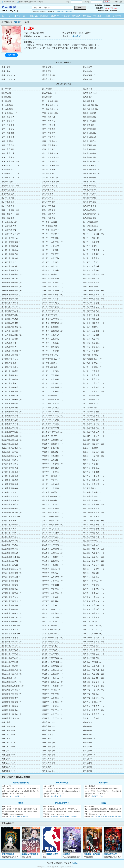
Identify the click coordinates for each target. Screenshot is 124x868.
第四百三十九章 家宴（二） (94, 674)
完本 (25, 16)
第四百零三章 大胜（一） (93, 626)
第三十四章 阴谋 (8, 133)
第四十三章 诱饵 (8, 145)
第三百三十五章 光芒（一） (12, 537)
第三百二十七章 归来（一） (53, 525)
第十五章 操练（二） (91, 105)
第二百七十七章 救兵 (10, 460)
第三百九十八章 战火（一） (12, 622)
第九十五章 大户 (49, 214)
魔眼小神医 (103, 783)
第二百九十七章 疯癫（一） (94, 484)
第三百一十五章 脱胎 (50, 509)
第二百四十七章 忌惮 (10, 420)
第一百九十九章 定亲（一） (12, 355)
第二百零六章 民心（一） (52, 363)
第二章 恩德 (47, 89)
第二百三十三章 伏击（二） (53, 400)
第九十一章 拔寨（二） (11, 210)
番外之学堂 (87, 735)
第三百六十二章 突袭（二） (12, 573)
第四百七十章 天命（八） (12, 718)
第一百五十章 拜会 (90, 287)
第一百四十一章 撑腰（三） (94, 274)
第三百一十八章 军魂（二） (53, 513)
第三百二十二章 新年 (91, 517)
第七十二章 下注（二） (92, 182)
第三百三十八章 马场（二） (12, 541)
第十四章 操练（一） (50, 105)
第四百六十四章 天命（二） (12, 710)
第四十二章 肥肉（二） (92, 141)
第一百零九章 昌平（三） (12, 234)
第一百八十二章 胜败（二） (53, 331)
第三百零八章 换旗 (50, 500)
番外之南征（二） (90, 726)
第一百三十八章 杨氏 (91, 270)
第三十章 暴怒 (89, 125)
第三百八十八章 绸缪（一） (94, 605)
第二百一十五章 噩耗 (50, 375)
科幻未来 (97, 16)
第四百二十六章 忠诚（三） (53, 658)
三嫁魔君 (67, 854)
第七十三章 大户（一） (11, 186)
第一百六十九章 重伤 (10, 315)
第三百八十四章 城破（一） (53, 601)
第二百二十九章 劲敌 (10, 396)
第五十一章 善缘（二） (92, 153)
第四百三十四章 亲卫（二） (12, 670)
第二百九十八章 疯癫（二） (12, 488)
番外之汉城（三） (90, 75)
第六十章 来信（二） (91, 166)
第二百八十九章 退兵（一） (12, 476)
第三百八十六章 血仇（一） (12, 605)
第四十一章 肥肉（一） (51, 141)
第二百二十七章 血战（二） (53, 392)
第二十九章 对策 (49, 125)
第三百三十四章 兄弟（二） (94, 533)
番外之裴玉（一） (90, 67)
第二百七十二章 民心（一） (53, 452)
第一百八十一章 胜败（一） (12, 331)
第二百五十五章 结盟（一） (94, 428)
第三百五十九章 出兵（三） (12, 569)
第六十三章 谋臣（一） (92, 170)
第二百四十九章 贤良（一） (94, 420)
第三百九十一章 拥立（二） (94, 609)
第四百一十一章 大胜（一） (53, 638)
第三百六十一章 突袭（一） (94, 569)
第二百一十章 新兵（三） (93, 367)
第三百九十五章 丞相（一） (12, 617)
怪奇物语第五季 (110, 854)
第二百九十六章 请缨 (50, 484)
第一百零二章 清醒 (90, 222)
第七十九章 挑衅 (8, 194)
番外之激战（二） (90, 743)
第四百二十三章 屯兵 (50, 654)
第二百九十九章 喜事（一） (53, 488)
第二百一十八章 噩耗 (50, 379)
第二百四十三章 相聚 (91, 412)
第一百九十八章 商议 (91, 351)
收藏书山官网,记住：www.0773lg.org (31, 2)
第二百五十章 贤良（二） (12, 424)
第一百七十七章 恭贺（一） (94, 323)
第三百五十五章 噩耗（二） (94, 561)
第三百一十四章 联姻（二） (12, 509)
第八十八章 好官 (8, 206)
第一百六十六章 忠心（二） (12, 311)
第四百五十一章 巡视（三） (94, 690)
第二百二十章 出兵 (9, 383)
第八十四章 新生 (89, 198)
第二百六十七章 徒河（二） (94, 444)
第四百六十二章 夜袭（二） (53, 706)
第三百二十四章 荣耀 (50, 521)
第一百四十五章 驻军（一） (12, 283)
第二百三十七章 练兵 (91, 404)
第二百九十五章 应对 (10, 484)
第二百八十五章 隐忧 (91, 468)
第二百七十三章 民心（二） (94, 452)
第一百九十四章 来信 (50, 347)
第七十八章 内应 (89, 190)
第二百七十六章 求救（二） (94, 456)
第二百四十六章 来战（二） (94, 416)
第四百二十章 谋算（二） (52, 650)
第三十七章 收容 (8, 137)
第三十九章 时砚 (89, 137)
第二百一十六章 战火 (91, 375)
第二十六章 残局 (49, 121)
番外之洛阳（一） (49, 722)
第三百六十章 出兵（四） (52, 569)
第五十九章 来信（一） (51, 166)
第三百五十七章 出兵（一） (53, 565)
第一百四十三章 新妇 (50, 279)
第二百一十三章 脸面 (91, 371)
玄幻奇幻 (117, 16)
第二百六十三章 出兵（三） (53, 440)
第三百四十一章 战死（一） (12, 545)
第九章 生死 (88, 97)
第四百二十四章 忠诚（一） (94, 654)
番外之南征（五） (90, 730)
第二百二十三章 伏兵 (10, 387)
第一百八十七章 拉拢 (10, 339)
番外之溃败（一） (49, 751)
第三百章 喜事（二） (91, 488)
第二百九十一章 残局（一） (94, 476)
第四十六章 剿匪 (8, 149)
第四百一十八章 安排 (91, 646)
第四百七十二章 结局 (91, 718)
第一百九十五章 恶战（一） (94, 347)
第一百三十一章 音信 (50, 262)
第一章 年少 (6, 89)
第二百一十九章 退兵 (91, 379)
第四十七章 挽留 (49, 149)
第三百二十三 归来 (9, 521)
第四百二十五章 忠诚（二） (12, 658)
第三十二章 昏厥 (49, 129)
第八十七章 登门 (89, 202)
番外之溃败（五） (90, 755)
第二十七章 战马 (89, 121)
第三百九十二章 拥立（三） (12, 613)
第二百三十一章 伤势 (91, 396)
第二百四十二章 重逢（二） (53, 412)
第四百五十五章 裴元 (10, 698)
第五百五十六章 (97, 796)
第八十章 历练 (48, 194)
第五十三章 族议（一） (51, 157)
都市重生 (87, 16)
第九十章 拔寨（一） (91, 206)
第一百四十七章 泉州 (91, 283)
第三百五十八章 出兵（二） (94, 565)
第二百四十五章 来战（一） (53, 416)
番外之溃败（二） (90, 751)
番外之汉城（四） (49, 75)
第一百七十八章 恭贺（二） (12, 327)
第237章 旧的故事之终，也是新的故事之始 (106, 817)
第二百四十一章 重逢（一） (12, 412)
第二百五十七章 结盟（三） (53, 432)
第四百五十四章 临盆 (91, 694)
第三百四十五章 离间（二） (53, 549)
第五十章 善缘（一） (50, 153)
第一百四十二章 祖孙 (10, 279)
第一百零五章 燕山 (90, 226)
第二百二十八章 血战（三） (94, 392)
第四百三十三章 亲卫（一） (94, 666)
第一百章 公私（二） (10, 222)
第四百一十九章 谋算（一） (12, 650)
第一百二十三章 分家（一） (94, 250)
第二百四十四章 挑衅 (10, 416)
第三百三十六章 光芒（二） (53, 537)
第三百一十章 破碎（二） (12, 504)
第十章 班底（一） (9, 101)
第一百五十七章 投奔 (10, 299)
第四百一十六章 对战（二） (12, 646)
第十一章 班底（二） (50, 101)
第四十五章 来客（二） (92, 145)
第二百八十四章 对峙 (50, 468)
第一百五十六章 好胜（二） (94, 295)
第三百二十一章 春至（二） (53, 517)
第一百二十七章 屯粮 (10, 258)
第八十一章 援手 (89, 194)
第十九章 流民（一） (10, 113)
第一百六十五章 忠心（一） (94, 307)
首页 (3, 16)
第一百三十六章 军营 (10, 270)
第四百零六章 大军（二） (93, 630)
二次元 (107, 16)
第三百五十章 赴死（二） (12, 557)
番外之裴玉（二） (49, 67)
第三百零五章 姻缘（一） (52, 496)
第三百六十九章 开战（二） (53, 581)
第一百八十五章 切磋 (50, 335)
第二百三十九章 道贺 (50, 408)
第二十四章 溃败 (89, 117)
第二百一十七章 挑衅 (10, 379)
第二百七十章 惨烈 (90, 448)
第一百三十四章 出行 (50, 266)
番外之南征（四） (49, 730)
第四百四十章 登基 (9, 678)
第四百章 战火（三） (91, 622)
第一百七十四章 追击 (91, 319)
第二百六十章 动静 (50, 436)
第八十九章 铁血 (49, 206)
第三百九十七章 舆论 (91, 617)
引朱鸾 (103, 803)
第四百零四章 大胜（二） (12, 630)
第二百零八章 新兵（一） (12, 367)
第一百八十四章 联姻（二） (12, 335)
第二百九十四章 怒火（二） (94, 480)
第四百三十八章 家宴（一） (53, 674)
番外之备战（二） (9, 743)
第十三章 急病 (7, 105)
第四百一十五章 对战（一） (94, 642)
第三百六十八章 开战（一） (12, 581)
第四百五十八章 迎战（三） (12, 702)
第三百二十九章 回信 (50, 529)
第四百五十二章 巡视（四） (12, 694)
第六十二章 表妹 (49, 170)
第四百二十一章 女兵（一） (94, 650)
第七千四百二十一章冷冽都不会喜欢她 (64, 817)
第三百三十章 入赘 (9, 529)
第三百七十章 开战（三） (93, 581)
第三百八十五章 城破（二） (94, 601)
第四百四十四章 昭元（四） (53, 682)
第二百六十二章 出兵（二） (12, 440)
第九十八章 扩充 (49, 218)
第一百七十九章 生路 (50, 327)
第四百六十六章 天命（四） (94, 710)
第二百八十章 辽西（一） (12, 464)
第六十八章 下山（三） (51, 178)
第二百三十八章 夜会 (10, 408)
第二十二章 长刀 (8, 117)
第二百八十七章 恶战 (50, 472)
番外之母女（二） (49, 735)
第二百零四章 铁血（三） (93, 359)
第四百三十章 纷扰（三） (93, 662)
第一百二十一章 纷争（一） (12, 250)
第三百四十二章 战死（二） (53, 545)
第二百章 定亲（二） (50, 355)
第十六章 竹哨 (7, 109)
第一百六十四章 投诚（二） (53, 307)
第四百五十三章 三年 (50, 694)
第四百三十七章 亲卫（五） (12, 674)
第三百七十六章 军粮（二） (94, 589)
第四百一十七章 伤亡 (50, 646)
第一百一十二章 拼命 (10, 238)
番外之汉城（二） (9, 79)
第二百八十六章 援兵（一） (12, 472)
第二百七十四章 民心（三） (12, 456)
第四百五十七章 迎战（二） (94, 698)
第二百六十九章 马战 (50, 448)
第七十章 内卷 (7, 182)
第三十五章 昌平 (49, 133)
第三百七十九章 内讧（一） (94, 593)
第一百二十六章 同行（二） (94, 254)
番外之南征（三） (9, 730)
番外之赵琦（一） (9, 75)
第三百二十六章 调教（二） (12, 525)
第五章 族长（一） (50, 93)
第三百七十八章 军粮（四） (53, 593)
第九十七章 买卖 (8, 218)
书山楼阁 (14, 8)
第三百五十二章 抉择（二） (94, 557)
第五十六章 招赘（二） (51, 161)
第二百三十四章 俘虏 (91, 400)
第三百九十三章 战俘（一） (53, 613)
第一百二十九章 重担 (91, 258)
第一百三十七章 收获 (50, 270)
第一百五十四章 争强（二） (12, 295)
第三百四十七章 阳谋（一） (12, 553)
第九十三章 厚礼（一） (92, 210)
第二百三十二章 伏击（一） (12, 400)
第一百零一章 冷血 (50, 222)
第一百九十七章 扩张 (50, 351)
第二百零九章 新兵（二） (52, 367)
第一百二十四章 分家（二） (12, 254)
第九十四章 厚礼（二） (11, 214)
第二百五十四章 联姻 (50, 428)
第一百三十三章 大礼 (10, 266)
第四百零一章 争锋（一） (12, 626)
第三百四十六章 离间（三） (94, 549)
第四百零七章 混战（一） (12, 634)
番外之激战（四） (49, 747)
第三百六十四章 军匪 (91, 573)
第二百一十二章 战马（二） (53, 371)
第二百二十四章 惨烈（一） (53, 387)
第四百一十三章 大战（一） (12, 642)
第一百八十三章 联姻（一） (94, 331)
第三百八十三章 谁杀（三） (12, 601)
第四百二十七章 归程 (91, 658)
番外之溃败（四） (49, 755)
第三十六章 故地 (89, 133)
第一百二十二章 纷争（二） (53, 250)
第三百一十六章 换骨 (91, 509)
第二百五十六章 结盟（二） (12, 432)
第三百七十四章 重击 (10, 589)
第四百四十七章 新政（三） (53, 686)
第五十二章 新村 (8, 157)
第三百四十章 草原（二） (93, 541)
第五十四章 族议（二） (92, 157)
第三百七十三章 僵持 (91, 585)
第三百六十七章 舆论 (91, 577)
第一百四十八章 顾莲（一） (12, 287)
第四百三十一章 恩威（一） (12, 666)
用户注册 (119, 2)
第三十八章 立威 (49, 137)
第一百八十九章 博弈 (91, 339)
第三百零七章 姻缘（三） (12, 500)
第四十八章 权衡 (89, 149)
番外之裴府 (6, 722)
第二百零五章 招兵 (9, 363)
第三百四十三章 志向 (91, 545)
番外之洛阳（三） (9, 726)
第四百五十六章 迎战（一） (53, 698)
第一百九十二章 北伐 (91, 343)
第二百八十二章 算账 (91, 464)
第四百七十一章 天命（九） (53, 718)
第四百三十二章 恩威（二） (53, 666)
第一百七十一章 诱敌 (91, 315)
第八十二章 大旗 (8, 198)
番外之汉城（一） (49, 79)
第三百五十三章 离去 (10, 561)
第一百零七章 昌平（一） (52, 230)
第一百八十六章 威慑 (91, 335)
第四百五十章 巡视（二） (52, 690)
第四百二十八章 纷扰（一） (12, 662)
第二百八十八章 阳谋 (91, 472)
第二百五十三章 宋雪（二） (12, 428)
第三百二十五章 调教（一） (94, 521)
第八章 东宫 (47, 97)
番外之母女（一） (9, 735)
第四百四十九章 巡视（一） (12, 690)
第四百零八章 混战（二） (52, 634)
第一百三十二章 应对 (91, 262)
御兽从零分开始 (62, 783)
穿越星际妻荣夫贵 (62, 803)
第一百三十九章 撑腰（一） (12, 274)
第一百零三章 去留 (9, 226)
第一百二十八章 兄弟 (50, 258)
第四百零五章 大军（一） (52, 630)
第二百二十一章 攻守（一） (53, 383)
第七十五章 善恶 (89, 186)
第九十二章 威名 (49, 210)
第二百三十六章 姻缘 (50, 404)
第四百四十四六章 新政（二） (13, 686)
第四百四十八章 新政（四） (94, 686)
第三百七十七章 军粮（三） (12, 593)
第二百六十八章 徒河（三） (12, 448)
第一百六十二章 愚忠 (91, 303)
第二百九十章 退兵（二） (52, 476)
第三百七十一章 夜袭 (10, 585)
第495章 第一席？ (57, 796)
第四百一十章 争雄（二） (12, 638)
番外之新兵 (78, 36)
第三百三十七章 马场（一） (94, 537)
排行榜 (17, 16)
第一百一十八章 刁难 (10, 246)
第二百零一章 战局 (90, 355)
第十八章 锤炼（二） (91, 109)
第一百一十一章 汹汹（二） (94, 234)
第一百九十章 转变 (9, 343)
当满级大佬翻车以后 (21, 783)
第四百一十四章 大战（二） (53, 642)
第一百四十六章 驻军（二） (53, 283)
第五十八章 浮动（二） (11, 166)
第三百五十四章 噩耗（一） (53, 561)
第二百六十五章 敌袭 (10, 444)
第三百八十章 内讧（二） (12, 597)
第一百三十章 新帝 (9, 262)
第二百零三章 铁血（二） (52, 359)
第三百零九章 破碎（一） (93, 500)
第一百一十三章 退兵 (50, 238)
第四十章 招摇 (7, 141)
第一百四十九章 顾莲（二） (53, 287)
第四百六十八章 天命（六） (53, 714)
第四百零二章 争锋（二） (52, 626)
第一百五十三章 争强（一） (94, 291)
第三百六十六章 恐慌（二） (53, 577)
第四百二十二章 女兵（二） (12, 654)
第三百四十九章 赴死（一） (94, 553)
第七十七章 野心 (49, 190)
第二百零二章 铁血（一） (12, 359)
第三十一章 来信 (8, 129)
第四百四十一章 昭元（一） (53, 678)
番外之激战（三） (9, 747)
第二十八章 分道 (8, 125)
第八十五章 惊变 (8, 202)
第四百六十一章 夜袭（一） (12, 706)
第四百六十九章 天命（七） (94, 714)
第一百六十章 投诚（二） (12, 303)
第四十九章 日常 (8, 153)
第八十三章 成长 (49, 198)
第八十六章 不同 (49, 202)
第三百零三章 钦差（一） (93, 492)
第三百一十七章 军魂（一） (12, 513)
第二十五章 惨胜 (8, 121)
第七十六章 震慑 (8, 190)
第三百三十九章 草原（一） (53, 541)
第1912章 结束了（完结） (18, 796)
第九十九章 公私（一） (92, 218)
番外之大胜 (87, 79)
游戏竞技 (76, 16)
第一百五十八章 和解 (50, 299)
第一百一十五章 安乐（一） (12, 242)
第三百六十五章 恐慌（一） (12, 577)
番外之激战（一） (49, 743)
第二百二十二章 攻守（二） (94, 383)
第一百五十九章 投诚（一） (94, 299)
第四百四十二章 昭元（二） (94, 678)
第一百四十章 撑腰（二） (52, 274)
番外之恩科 (6, 739)
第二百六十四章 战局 (91, 440)
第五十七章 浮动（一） (92, 161)
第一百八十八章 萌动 (50, 339)
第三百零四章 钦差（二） (12, 496)
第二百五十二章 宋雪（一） (94, 424)
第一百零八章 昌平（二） (93, 230)
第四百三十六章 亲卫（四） (94, 670)
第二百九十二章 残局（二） (12, 480)
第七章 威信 (6, 97)
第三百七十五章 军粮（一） (53, 589)
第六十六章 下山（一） (92, 174)
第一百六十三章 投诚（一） (12, 307)
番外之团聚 (47, 71)
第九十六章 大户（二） (92, 214)
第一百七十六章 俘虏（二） (53, 323)
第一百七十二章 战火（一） (12, 319)
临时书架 (60, 11)
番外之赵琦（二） (90, 71)
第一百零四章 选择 (50, 226)
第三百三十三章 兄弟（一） (53, 533)
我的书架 (69, 11)
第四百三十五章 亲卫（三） (53, 670)
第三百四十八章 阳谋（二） (53, 553)
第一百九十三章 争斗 (10, 347)
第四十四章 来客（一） (51, 145)
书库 (10, 16)
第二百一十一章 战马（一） (12, 371)
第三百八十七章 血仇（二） (53, 605)
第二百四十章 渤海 (90, 408)
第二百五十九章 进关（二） (12, 436)
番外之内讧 (6, 751)
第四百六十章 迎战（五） (93, 702)
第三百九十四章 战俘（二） (94, 613)
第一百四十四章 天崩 (91, 279)
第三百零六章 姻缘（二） (93, 496)
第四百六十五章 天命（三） (53, 710)
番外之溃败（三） (9, 755)
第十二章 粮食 (89, 101)
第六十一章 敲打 (8, 170)
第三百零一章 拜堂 (9, 492)
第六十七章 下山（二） (11, 178)
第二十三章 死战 (49, 117)
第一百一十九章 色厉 (50, 246)
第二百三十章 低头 (50, 396)
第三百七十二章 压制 (50, 585)
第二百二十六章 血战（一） (12, 392)
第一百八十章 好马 (90, 327)
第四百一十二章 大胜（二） (94, 638)
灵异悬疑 (44, 16)
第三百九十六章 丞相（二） (53, 617)
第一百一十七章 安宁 (91, 242)
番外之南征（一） (49, 726)
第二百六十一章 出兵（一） (94, 436)
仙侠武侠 (34, 16)
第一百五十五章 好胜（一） (53, 295)
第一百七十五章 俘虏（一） (12, 323)
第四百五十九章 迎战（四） (53, 702)
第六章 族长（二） (90, 93)
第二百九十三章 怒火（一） (53, 480)
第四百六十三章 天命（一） (94, 706)
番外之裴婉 (6, 71)
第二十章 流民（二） (50, 113)
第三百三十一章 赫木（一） (94, 529)
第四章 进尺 (6, 93)
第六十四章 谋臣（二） (11, 174)
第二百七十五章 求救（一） (53, 456)
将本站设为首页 (9, 2)
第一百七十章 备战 (50, 315)
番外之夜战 (87, 747)
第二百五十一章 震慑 (50, 424)
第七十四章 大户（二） (51, 186)
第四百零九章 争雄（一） (93, 634)
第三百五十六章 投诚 (10, 565)
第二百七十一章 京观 (10, 452)
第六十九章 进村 (89, 178)
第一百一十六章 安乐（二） (53, 242)
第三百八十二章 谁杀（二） (94, 597)
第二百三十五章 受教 (10, 404)
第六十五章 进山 (49, 174)
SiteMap (75, 863)
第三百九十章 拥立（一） (52, 609)
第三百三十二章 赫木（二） (12, 533)
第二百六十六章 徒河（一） (53, 444)
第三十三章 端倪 (89, 129)
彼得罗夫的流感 (8, 854)
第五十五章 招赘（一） (11, 161)
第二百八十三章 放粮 (10, 468)
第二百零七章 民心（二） (93, 363)
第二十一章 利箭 (89, 113)
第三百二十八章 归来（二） (94, 525)
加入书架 (11, 55)
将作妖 (21, 803)
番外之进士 (47, 739)
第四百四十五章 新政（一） (94, 682)
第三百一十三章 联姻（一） (94, 504)
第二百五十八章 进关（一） (94, 432)
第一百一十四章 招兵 (91, 238)
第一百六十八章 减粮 (91, 311)
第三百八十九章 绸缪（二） (12, 609)
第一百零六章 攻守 (9, 230)
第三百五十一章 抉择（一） (53, 557)
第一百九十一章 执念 (50, 343)
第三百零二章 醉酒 (50, 492)
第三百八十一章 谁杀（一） (53, 597)
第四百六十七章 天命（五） (12, 714)
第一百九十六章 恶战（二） (12, 351)
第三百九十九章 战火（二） (53, 622)
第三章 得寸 (88, 89)
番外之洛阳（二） (90, 722)
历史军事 (55, 16)
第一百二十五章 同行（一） (53, 254)
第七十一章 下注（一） (51, 182)
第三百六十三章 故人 (50, 573)
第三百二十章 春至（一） (12, 517)
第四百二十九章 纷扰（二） (53, 662)
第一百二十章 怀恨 (90, 246)
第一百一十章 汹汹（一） (52, 234)
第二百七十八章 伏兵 (50, 460)
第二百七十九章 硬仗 (91, 460)
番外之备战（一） (90, 739)
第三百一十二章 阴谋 (50, 504)
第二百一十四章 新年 (10, 375)
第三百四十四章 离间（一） (12, 549)
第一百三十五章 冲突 (91, 266)
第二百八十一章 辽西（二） (53, 464)
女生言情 (66, 16)
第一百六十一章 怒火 (50, 303)
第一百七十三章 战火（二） (53, 319)
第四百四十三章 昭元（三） (12, 682)
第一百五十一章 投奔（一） (12, 291)
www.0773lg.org (112, 8)
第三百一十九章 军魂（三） (94, 513)
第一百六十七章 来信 (50, 311)
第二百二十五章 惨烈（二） (94, 387)
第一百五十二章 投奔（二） (53, 291)
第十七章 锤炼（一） (50, 109)
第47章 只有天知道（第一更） (20, 817)
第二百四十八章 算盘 (50, 420)
